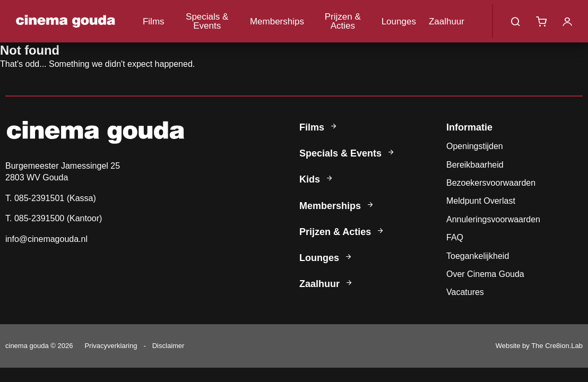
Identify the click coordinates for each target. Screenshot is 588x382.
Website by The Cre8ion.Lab (539, 346)
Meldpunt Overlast (481, 201)
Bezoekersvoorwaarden (491, 183)
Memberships (277, 21)
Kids (317, 179)
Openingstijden (475, 146)
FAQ (455, 237)
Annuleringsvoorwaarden (493, 219)
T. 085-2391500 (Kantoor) (54, 218)
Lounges (399, 21)
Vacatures (465, 292)
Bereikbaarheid (475, 165)
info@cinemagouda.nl (46, 239)
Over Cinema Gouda (485, 274)
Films (154, 21)
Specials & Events (207, 21)
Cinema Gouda (66, 21)
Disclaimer (168, 346)
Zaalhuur (447, 21)
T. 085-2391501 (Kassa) (51, 198)
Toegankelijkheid (478, 256)
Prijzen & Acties (343, 21)
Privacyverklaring (111, 346)
